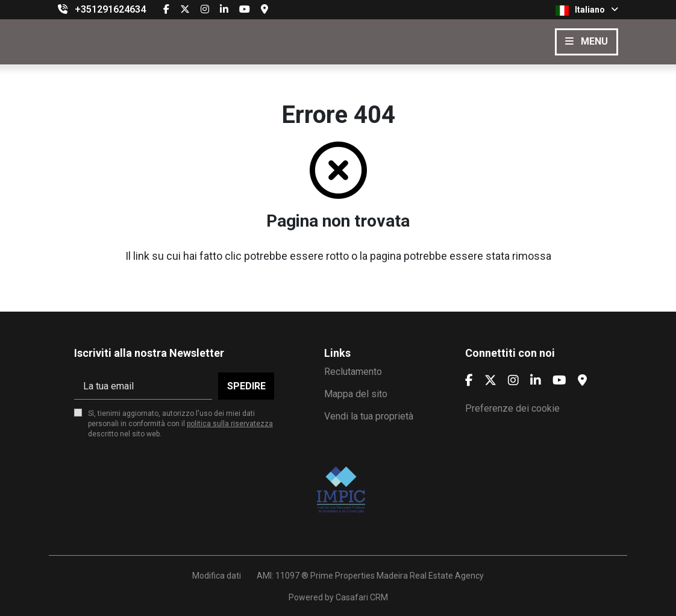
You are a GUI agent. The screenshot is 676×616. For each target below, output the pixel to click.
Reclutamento (353, 372)
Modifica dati (217, 576)
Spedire (246, 386)
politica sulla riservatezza (230, 424)
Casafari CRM (362, 597)
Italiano (587, 10)
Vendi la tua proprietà (369, 416)
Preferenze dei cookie (512, 408)
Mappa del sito (356, 394)
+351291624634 (110, 9)
